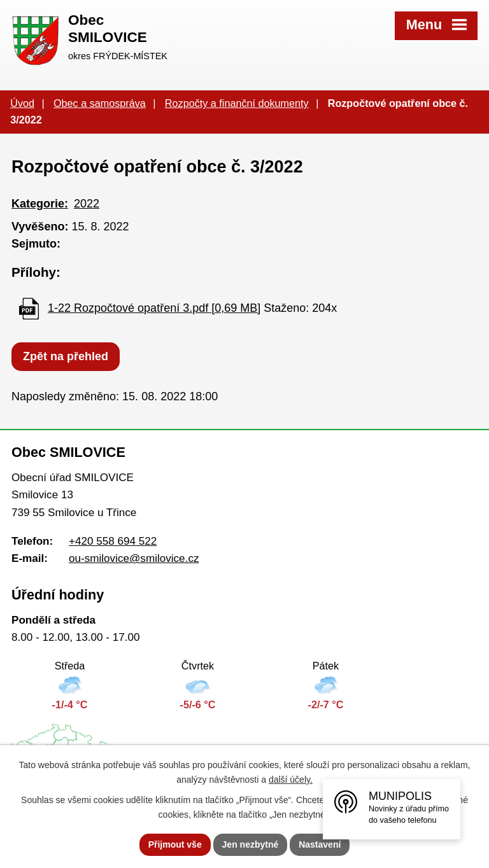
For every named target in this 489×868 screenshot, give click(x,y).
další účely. (291, 780)
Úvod (22, 103)
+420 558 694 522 (113, 541)
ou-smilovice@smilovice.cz (134, 558)
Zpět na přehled (66, 356)
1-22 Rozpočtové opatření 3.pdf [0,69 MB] (154, 308)
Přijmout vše (175, 844)
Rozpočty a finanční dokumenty (237, 103)
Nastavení (320, 844)
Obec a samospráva (100, 103)
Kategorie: (40, 204)
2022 (87, 204)
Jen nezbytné (251, 844)
